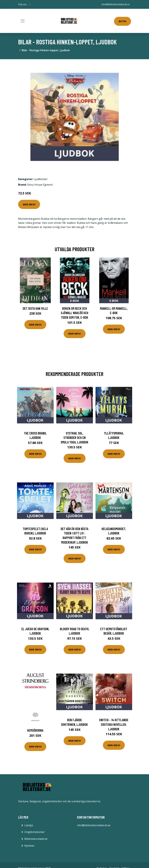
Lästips (29, 825)
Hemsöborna (35, 730)
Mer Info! (29, 204)
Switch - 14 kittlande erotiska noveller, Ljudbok (114, 724)
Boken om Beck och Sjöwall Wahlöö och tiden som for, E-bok (75, 313)
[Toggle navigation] (23, 21)
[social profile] (30, 4)
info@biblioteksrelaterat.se (116, 4)
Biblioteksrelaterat (36, 839)
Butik (123, 21)
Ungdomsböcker (35, 832)
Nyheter (29, 846)
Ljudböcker (41, 179)
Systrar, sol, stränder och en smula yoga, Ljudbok (74, 438)
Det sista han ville (35, 308)
